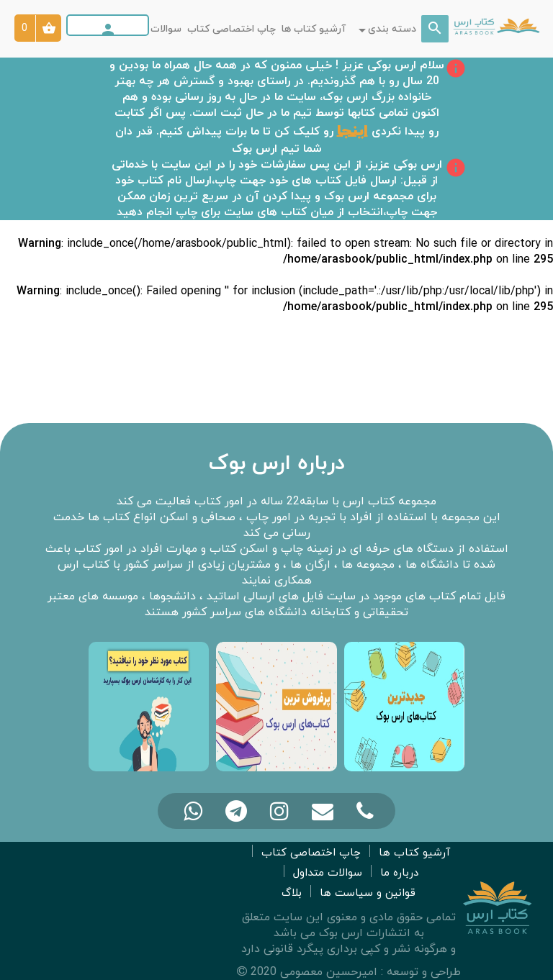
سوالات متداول (149, 29)
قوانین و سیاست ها (368, 893)
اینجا (352, 131)
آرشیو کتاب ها (314, 29)
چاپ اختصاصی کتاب (231, 29)
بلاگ (292, 893)
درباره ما (399, 873)
